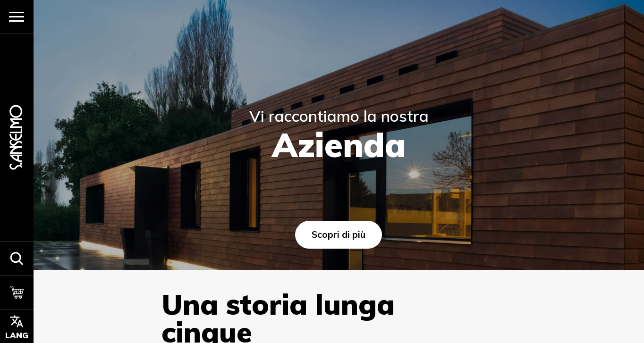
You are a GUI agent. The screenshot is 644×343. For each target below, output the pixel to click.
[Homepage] (17, 138)
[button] (17, 258)
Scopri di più (339, 234)
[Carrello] (17, 292)
